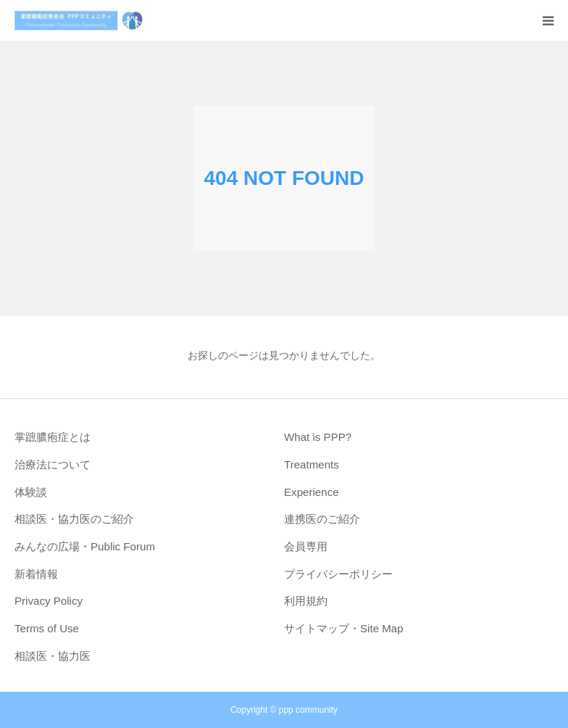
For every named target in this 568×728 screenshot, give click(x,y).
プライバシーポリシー (338, 574)
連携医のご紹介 (322, 519)
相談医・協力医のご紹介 (74, 519)
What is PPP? (318, 437)
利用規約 (306, 601)
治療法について (53, 464)
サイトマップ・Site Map (344, 628)
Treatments (312, 464)
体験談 (31, 492)
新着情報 (36, 574)
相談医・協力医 (53, 656)
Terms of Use (47, 628)
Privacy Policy (49, 601)
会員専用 (306, 546)
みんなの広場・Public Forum (85, 546)
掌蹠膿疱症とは (53, 437)
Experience (312, 492)
